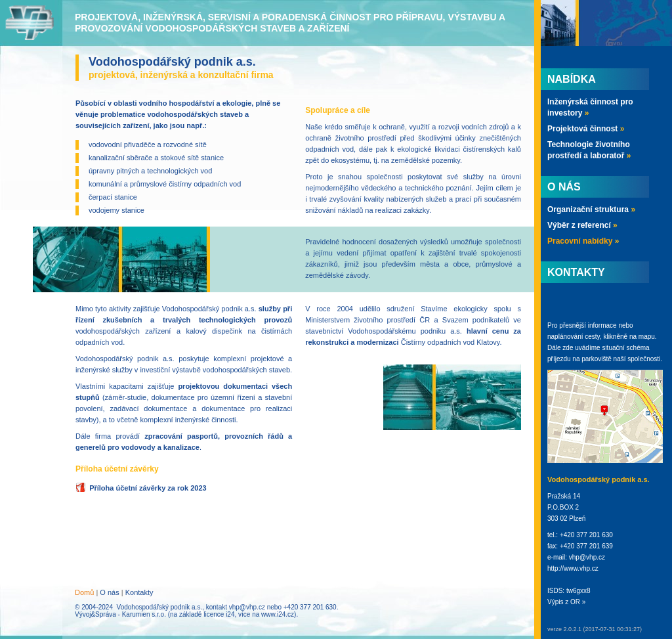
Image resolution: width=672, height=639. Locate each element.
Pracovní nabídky (583, 241)
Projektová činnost (586, 129)
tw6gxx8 (578, 591)
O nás (109, 592)
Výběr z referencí (582, 225)
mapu (647, 337)
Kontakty (139, 592)
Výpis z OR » (566, 602)
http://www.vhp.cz (573, 568)
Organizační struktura (591, 209)
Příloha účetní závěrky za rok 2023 (148, 488)
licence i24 (219, 614)
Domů (84, 592)
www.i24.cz (278, 614)
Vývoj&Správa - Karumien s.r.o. (120, 614)
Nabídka (572, 79)
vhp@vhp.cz (247, 607)
